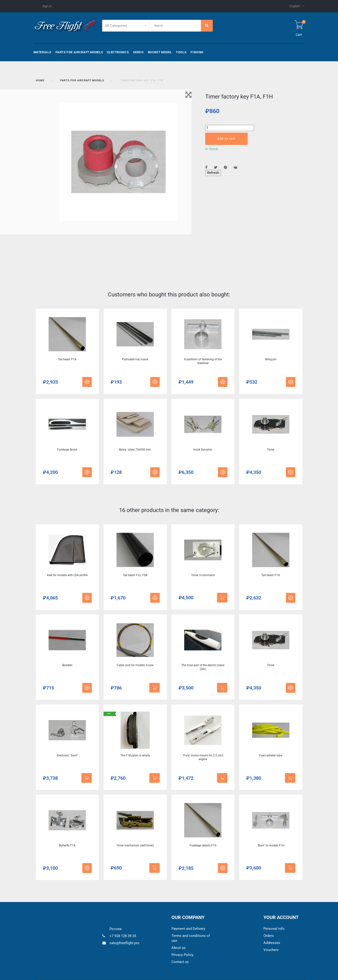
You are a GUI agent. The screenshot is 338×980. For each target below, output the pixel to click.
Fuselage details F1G (203, 845)
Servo (138, 52)
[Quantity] (230, 128)
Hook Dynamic (203, 450)
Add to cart (226, 139)
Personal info (274, 929)
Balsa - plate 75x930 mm (135, 450)
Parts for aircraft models (79, 52)
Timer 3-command (203, 575)
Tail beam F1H (271, 575)
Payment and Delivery (188, 929)
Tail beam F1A (67, 359)
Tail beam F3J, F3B (135, 575)
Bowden (67, 665)
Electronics (118, 52)
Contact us (180, 962)
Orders (269, 936)
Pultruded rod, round (135, 359)
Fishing (197, 52)
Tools (181, 52)
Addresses (272, 943)
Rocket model (160, 52)
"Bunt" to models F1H (271, 845)
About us (179, 948)
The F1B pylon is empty (135, 755)
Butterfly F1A (67, 845)
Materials (42, 52)
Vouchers (271, 950)
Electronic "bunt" (67, 755)
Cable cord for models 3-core (135, 665)
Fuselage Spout (67, 450)
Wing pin (271, 359)
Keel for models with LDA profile (67, 575)
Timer (271, 450)
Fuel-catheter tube (271, 755)
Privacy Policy (182, 955)
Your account (281, 917)
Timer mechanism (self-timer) (135, 845)
